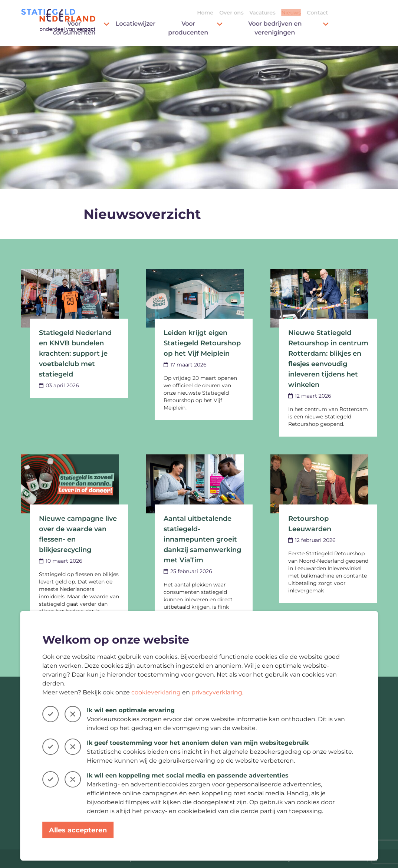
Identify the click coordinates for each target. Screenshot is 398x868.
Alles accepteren (78, 830)
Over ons (281, 13)
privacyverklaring (217, 692)
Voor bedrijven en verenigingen (338, 28)
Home (254, 13)
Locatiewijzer (185, 24)
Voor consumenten (130, 28)
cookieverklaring (156, 692)
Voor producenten (244, 28)
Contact (367, 13)
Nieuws (340, 13)
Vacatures (312, 13)
